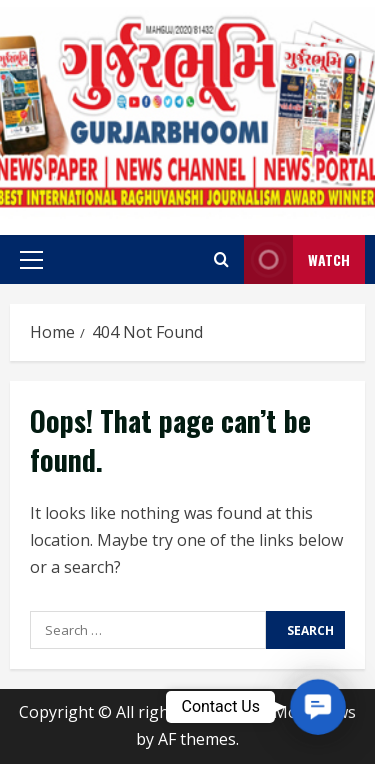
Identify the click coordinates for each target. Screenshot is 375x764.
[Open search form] (221, 259)
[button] (31, 260)
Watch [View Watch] (297, 259)
